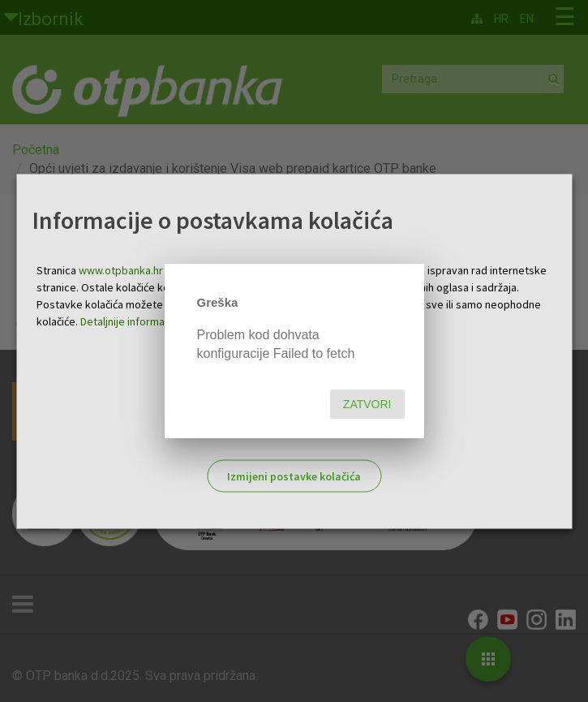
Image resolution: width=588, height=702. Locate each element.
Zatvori (367, 404)
